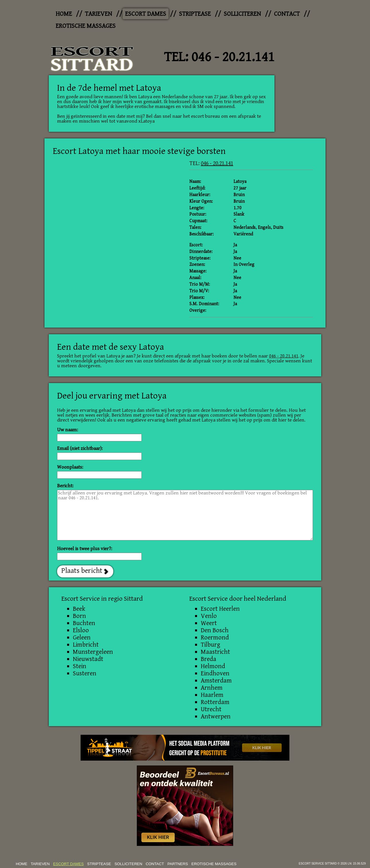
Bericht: (65, 486)
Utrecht (211, 709)
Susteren (85, 673)
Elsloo (81, 630)
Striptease (195, 14)
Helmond (213, 666)
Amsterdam (216, 681)
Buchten (84, 623)
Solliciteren (242, 14)
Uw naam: (68, 430)
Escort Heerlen (220, 609)
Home (64, 14)
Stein (80, 666)
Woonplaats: (70, 467)
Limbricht (86, 645)
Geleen (82, 637)
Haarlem (212, 695)
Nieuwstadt (88, 659)
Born (79, 616)
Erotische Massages (86, 26)
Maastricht (215, 652)
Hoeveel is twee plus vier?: (85, 549)
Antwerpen (216, 716)
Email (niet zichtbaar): (80, 449)
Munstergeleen (93, 652)
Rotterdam (215, 702)
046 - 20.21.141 (233, 57)
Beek (79, 609)
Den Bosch (215, 630)
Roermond (215, 637)
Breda (209, 659)
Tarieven (99, 14)
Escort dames (146, 14)
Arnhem (212, 688)
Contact (287, 14)
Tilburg (211, 645)
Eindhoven (215, 673)
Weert (209, 623)
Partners (178, 864)
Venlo (209, 616)
